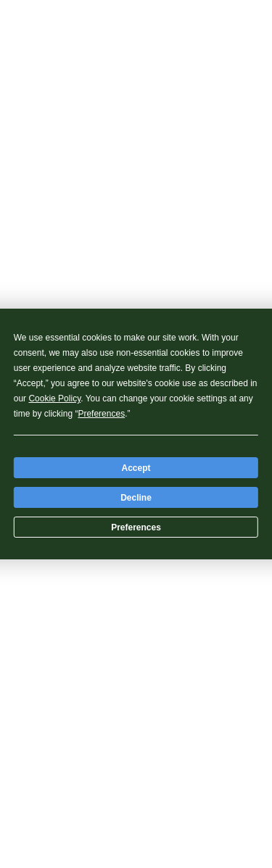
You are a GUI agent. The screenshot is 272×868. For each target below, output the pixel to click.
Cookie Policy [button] (54, 398)
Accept (136, 468)
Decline (136, 498)
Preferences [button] (101, 414)
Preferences (136, 527)
